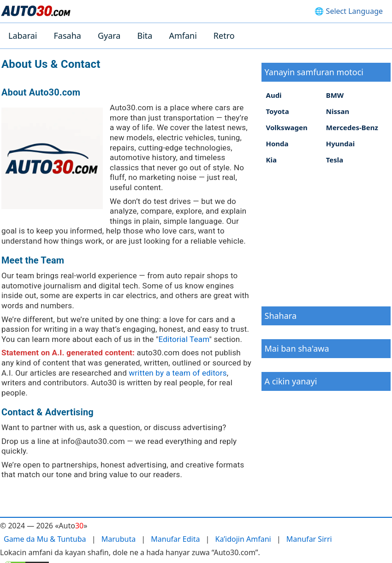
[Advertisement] (326, 235)
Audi (274, 95)
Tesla (335, 160)
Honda (277, 144)
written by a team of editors (178, 373)
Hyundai (341, 144)
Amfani (183, 36)
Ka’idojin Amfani (243, 539)
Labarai (23, 36)
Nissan (338, 111)
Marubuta (119, 539)
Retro (224, 36)
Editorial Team (184, 339)
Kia (271, 160)
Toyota (278, 111)
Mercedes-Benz (352, 127)
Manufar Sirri (309, 539)
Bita (145, 36)
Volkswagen (287, 127)
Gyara (109, 36)
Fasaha (68, 36)
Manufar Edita (175, 539)
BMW (335, 95)
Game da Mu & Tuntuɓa (45, 539)
